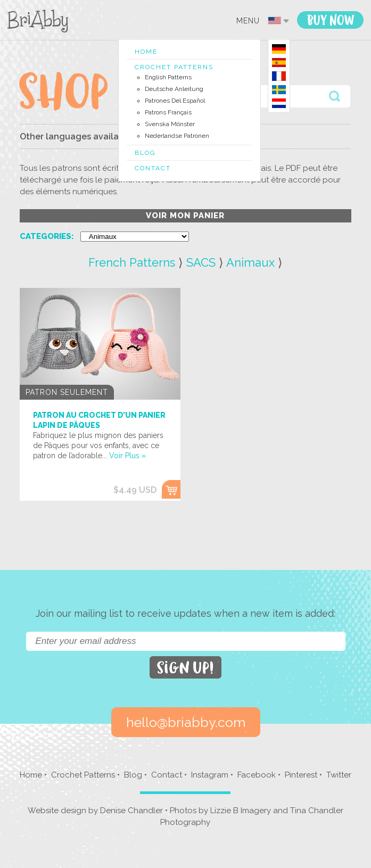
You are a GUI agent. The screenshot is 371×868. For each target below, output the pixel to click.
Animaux (250, 262)
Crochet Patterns (174, 67)
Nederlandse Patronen (177, 136)
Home (146, 52)
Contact (153, 168)
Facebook (257, 775)
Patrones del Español (175, 101)
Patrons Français (168, 112)
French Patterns (132, 262)
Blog (145, 153)
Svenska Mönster (170, 124)
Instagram (210, 775)
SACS (201, 262)
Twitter (339, 775)
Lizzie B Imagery (241, 811)
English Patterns (168, 77)
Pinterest (301, 775)
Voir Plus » (127, 456)
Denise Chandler (131, 811)
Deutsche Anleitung (174, 89)
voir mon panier (185, 216)
